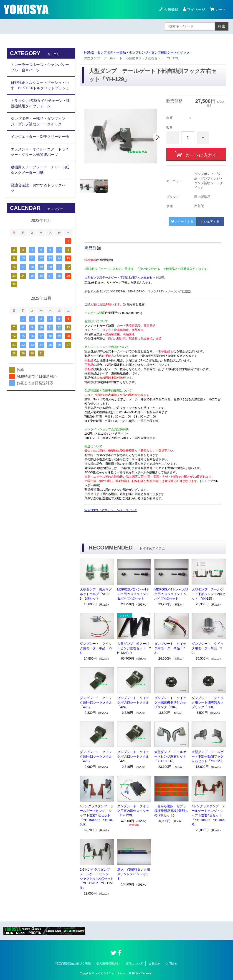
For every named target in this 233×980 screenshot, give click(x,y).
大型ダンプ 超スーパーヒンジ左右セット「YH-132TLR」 (134, 648)
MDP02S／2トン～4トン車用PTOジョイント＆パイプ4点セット (133, 594)
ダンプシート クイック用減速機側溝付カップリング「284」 (170, 702)
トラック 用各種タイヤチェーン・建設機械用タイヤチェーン (40, 103)
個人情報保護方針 (108, 963)
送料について (134, 963)
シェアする (210, 222)
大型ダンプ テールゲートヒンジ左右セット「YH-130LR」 (170, 756)
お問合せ (172, 963)
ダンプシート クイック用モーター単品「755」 (96, 648)
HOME (89, 52)
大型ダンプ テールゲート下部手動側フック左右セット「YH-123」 (208, 756)
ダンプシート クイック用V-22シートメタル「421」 (133, 756)
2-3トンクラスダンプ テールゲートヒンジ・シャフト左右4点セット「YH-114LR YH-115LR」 (97, 879)
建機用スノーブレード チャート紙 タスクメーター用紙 (42, 170)
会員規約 (154, 963)
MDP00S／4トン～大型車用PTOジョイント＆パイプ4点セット (171, 594)
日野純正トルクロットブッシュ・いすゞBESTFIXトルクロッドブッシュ (40, 85)
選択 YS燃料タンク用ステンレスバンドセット (134, 874)
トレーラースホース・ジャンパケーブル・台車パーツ (40, 67)
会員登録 (171, 9)
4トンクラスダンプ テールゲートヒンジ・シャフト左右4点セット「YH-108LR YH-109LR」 (209, 815)
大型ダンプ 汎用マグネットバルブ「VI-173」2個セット (96, 594)
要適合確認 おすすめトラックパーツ (40, 188)
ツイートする (182, 222)
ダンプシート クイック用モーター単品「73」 (170, 648)
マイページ (196, 9)
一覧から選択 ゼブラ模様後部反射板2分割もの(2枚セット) (171, 811)
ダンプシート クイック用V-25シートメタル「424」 (133, 702)
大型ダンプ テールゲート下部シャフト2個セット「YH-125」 (208, 594)
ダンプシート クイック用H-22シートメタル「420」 (96, 756)
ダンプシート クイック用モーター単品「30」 (208, 648)
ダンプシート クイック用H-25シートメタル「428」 (96, 702)
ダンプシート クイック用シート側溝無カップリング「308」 (208, 702)
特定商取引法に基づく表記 (73, 963)
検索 (222, 26)
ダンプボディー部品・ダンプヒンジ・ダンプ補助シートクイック (143, 52)
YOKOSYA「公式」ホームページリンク (111, 510)
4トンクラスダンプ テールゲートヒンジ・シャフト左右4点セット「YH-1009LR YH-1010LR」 (97, 815)
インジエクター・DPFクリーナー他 (40, 137)
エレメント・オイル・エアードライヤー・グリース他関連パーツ (40, 152)
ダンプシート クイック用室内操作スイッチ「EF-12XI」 (133, 811)
